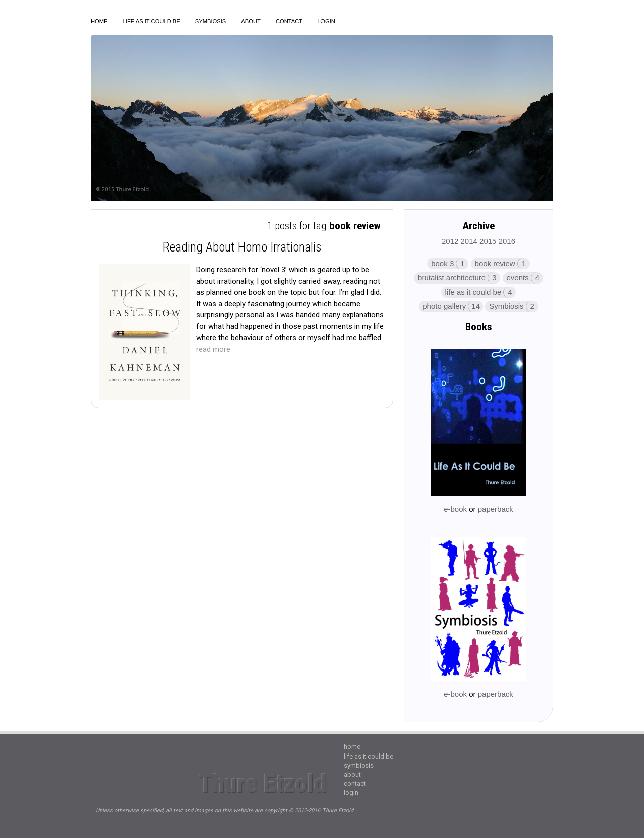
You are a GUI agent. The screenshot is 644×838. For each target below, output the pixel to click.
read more (213, 349)
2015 (488, 241)
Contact (289, 21)
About (251, 21)
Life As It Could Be (151, 21)
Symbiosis (211, 21)
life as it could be (473, 292)
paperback (496, 509)
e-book (455, 509)
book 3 (442, 263)
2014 (469, 241)
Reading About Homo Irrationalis (242, 247)
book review (495, 263)
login (326, 21)
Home (99, 21)
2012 (450, 241)
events (518, 277)
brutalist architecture (452, 277)
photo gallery (444, 306)
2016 (507, 241)
